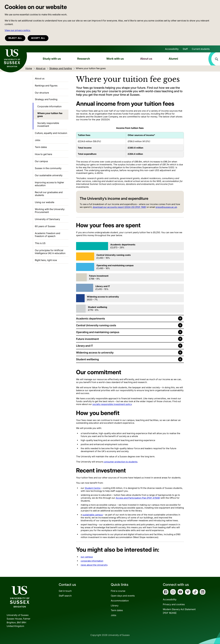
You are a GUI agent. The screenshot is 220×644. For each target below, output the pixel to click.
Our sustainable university (49, 175)
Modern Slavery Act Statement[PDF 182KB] (179, 611)
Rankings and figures (46, 86)
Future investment (87, 339)
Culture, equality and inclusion (51, 133)
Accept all (38, 38)
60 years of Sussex (45, 226)
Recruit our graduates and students (49, 194)
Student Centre (93, 488)
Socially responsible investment (48, 124)
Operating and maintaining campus (98, 332)
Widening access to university (95, 353)
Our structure (42, 93)
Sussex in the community (48, 168)
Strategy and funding (46, 99)
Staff (185, 49)
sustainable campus (93, 515)
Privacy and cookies (174, 604)
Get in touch (65, 591)
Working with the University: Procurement (50, 211)
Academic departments (91, 319)
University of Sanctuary (47, 219)
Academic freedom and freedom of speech (48, 235)
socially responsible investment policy (112, 404)
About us (146, 59)
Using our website (45, 202)
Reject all (15, 38)
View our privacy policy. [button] (18, 30)
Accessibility (172, 49)
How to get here (43, 154)
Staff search (65, 596)
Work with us (115, 59)
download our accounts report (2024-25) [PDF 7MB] (119, 207)
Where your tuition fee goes (50, 115)
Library (115, 605)
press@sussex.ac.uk (166, 207)
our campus (87, 557)
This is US (40, 243)
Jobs (38, 140)
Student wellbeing (87, 359)
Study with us (52, 59)
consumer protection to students (120, 462)
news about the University (94, 565)
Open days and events (123, 596)
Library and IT (85, 346)
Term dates (41, 147)
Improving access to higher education (49, 184)
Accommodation (120, 601)
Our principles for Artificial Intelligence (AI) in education (50, 252)
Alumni (173, 59)
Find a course (118, 591)
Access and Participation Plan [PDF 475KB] (138, 498)
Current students (201, 49)
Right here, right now (46, 260)
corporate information (92, 561)
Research (84, 59)
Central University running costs (96, 325)
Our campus (41, 161)
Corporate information (49, 106)
